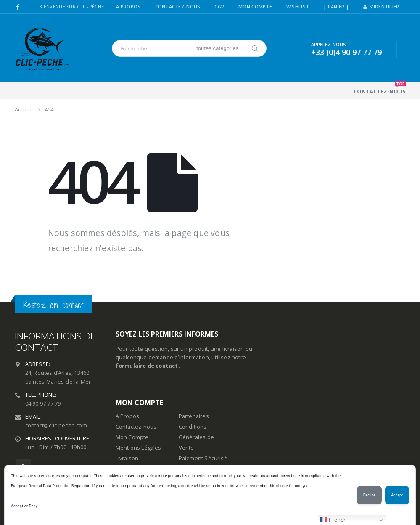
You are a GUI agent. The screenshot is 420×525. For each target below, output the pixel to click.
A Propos (128, 7)
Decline (369, 495)
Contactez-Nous (178, 7)
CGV (219, 7)
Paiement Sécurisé (203, 458)
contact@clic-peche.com (56, 426)
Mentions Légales (139, 448)
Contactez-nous (380, 89)
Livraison (127, 458)
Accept (397, 495)
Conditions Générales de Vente (196, 437)
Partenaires (194, 416)
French (334, 520)
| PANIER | (336, 7)
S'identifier (381, 7)
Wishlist (298, 7)
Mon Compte (255, 7)
